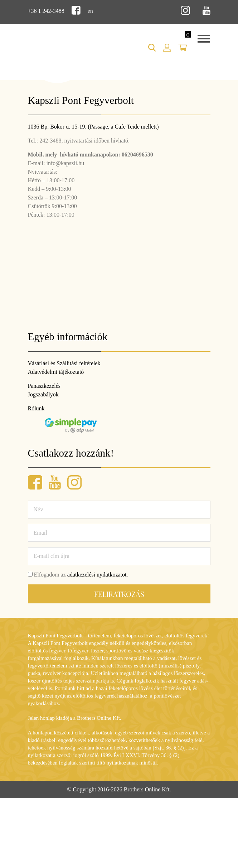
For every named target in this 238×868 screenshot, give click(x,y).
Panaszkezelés (44, 386)
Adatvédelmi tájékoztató (56, 372)
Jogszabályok (43, 394)
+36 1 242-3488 (46, 11)
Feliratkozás (119, 594)
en (90, 11)
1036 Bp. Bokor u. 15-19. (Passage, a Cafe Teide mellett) (93, 127)
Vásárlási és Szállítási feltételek (64, 363)
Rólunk (36, 408)
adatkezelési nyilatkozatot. (98, 575)
